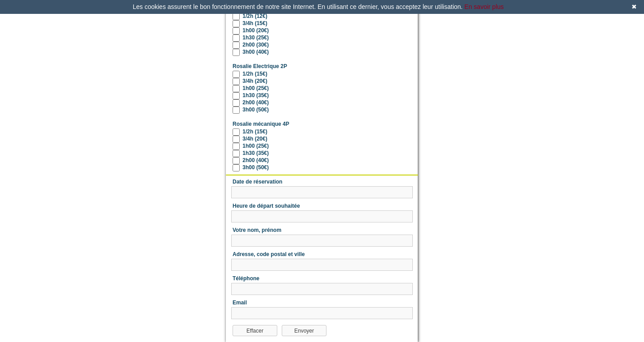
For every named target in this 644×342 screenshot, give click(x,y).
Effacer (255, 331)
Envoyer (304, 331)
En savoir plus (484, 7)
